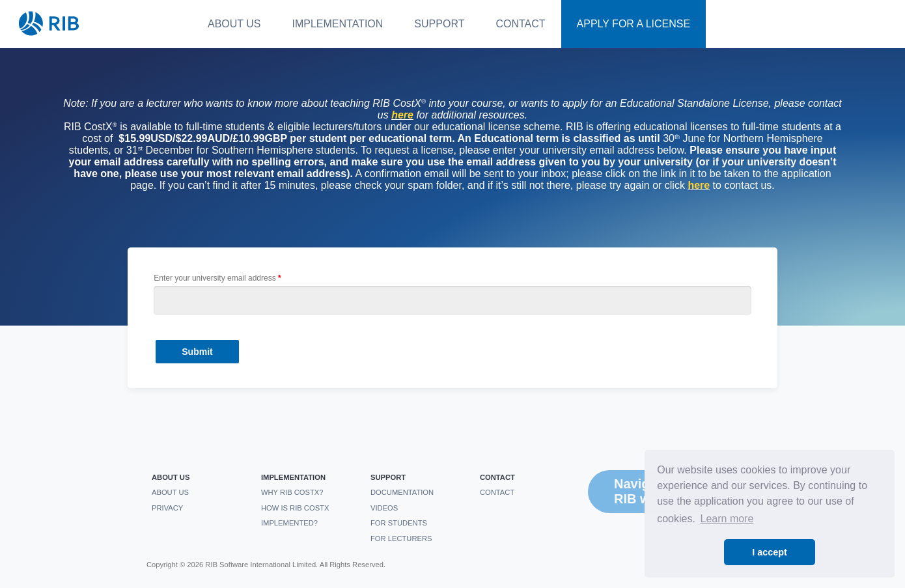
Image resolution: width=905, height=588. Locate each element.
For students (399, 523)
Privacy (167, 508)
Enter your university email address (215, 278)
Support (439, 24)
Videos (384, 508)
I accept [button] (770, 552)
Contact (520, 24)
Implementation (338, 24)
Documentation (402, 492)
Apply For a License (634, 24)
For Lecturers (401, 539)
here (699, 185)
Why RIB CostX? (292, 492)
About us (234, 24)
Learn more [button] (727, 519)
